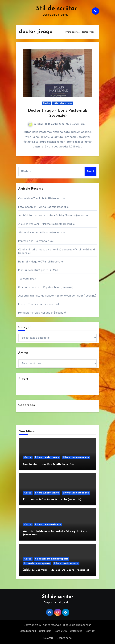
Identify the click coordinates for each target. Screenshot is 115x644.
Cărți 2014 (45, 631)
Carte (46, 103)
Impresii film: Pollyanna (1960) (37, 241)
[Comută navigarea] (18, 11)
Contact (90, 631)
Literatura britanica (47, 457)
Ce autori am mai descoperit (52, 559)
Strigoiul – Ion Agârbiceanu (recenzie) (41, 232)
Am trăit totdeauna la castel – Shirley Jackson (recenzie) (53, 215)
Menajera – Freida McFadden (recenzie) (42, 313)
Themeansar (83, 625)
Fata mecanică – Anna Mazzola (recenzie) (44, 207)
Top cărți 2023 (27, 278)
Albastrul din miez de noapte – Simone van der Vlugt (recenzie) (57, 295)
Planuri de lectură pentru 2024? (38, 270)
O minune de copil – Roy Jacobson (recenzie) (46, 287)
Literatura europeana (76, 457)
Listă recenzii (28, 631)
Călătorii (48, 638)
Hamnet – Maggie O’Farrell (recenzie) (41, 261)
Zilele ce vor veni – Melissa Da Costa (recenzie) (47, 224)
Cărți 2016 (76, 631)
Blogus (67, 625)
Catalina (36, 124)
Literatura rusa (63, 103)
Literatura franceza (66, 563)
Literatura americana (48, 524)
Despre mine (64, 638)
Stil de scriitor (56, 9)
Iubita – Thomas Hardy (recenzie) (39, 304)
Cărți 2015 (61, 631)
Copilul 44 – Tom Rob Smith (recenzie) (41, 198)
